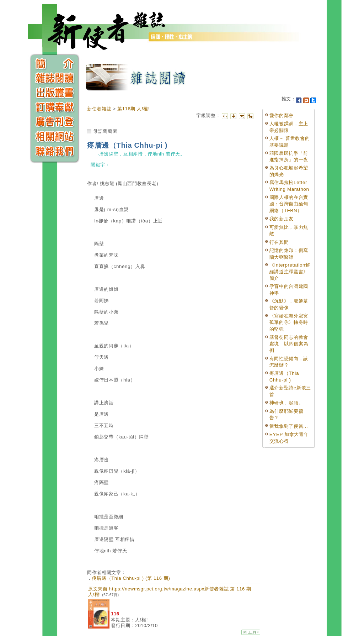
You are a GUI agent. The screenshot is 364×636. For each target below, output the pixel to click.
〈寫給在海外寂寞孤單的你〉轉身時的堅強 (289, 322)
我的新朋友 (282, 219)
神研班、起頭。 (287, 403)
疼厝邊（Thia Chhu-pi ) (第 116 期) (131, 578)
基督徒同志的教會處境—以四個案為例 (289, 344)
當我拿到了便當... (289, 426)
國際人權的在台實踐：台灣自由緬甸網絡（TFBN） (289, 204)
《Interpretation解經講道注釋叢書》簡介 (290, 272)
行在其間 (279, 242)
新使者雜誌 (99, 109)
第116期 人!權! (133, 109)
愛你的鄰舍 (282, 115)
